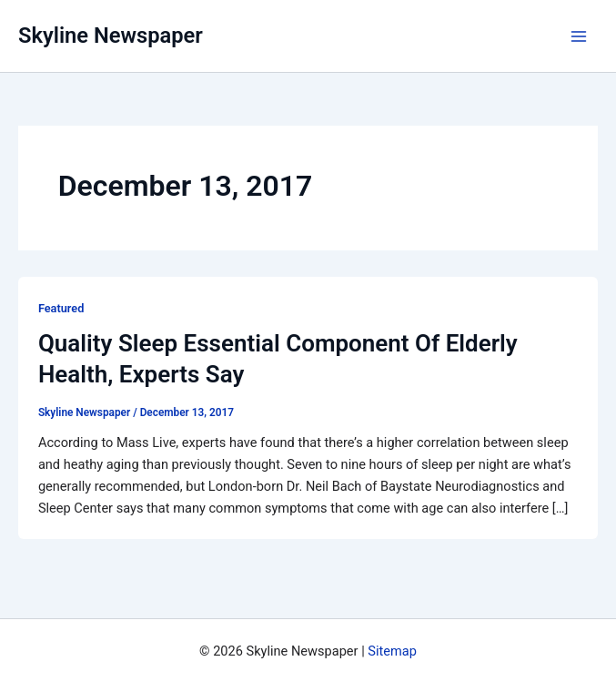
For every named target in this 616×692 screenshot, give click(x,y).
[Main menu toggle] (579, 36)
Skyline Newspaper (111, 36)
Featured (61, 308)
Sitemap (392, 651)
